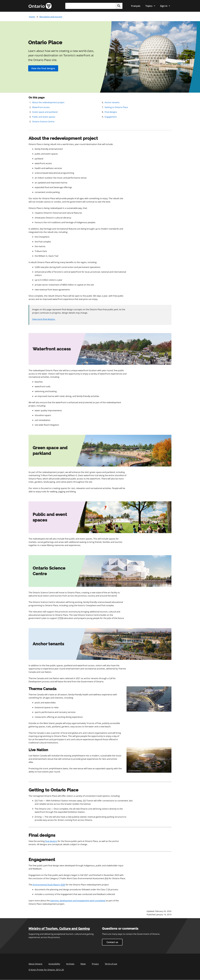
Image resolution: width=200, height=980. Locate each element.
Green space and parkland (45, 112)
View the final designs (43, 68)
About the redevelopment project (48, 102)
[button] (119, 6)
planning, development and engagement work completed (78, 901)
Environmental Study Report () (49, 885)
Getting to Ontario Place (116, 107)
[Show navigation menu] (150, 6)
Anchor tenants (112, 102)
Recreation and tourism (51, 17)
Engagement (111, 117)
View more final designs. (44, 319)
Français (136, 6)
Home (32, 17)
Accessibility (54, 964)
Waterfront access (41, 107)
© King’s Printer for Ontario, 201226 (46, 970)
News (83, 964)
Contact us (112, 942)
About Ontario (35, 964)
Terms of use (111, 964)
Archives (70, 964)
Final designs (111, 112)
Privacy (95, 964)
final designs (51, 841)
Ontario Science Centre (43, 122)
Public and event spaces (44, 117)
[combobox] (94, 6)
